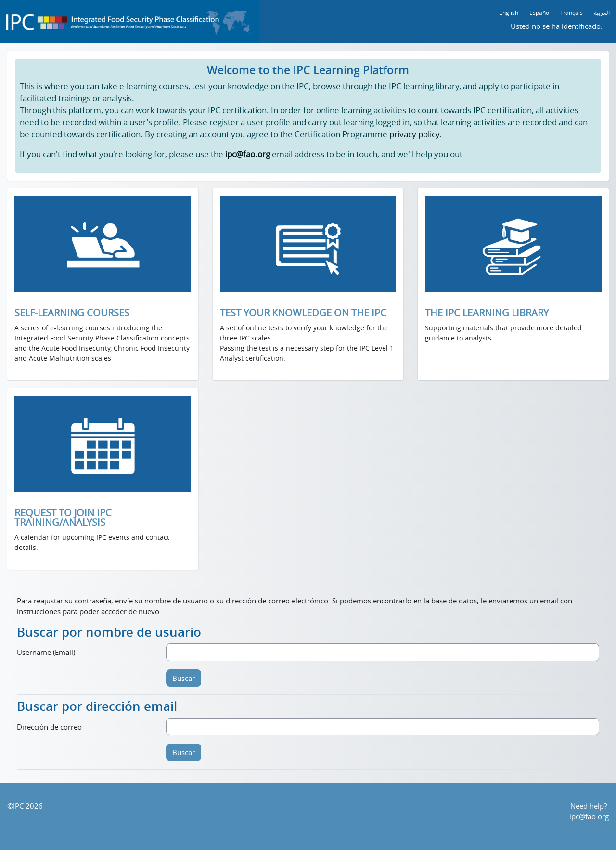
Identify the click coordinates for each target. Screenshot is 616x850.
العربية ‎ (603, 13)
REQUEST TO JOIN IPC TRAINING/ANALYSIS (63, 518)
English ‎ (509, 13)
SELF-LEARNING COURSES (72, 313)
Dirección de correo (49, 727)
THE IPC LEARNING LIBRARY (487, 313)
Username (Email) (46, 652)
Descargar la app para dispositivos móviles (308, 837)
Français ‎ (572, 13)
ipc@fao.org (589, 816)
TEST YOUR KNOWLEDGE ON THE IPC (303, 313)
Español (540, 13)
